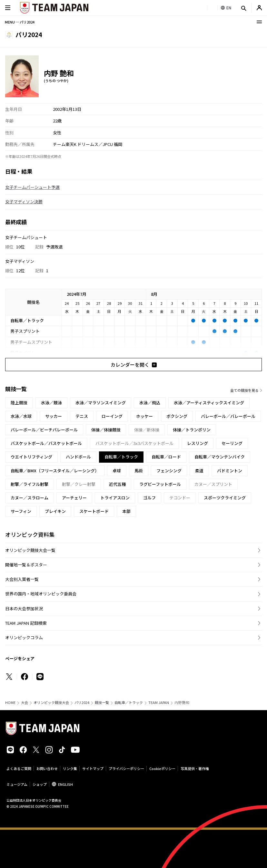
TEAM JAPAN (159, 703)
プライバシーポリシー (126, 768)
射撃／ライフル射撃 (30, 484)
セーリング (232, 443)
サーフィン (21, 511)
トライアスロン (115, 498)
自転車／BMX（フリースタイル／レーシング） (55, 471)
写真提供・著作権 (195, 768)
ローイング (112, 416)
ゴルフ (149, 498)
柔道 (199, 471)
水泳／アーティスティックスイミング (209, 403)
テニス (82, 416)
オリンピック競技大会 (51, 703)
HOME (10, 703)
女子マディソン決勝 (24, 202)
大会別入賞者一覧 (22, 579)
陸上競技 (19, 403)
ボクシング (177, 416)
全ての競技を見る (244, 390)
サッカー (54, 416)
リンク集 (70, 768)
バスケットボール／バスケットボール (46, 443)
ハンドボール (78, 457)
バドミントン (230, 471)
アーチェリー (74, 498)
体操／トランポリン (192, 430)
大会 (25, 703)
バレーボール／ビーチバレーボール (44, 430)
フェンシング (169, 471)
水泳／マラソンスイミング (101, 403)
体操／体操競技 (106, 430)
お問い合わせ (47, 768)
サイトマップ (93, 768)
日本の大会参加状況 (24, 608)
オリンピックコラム (24, 637)
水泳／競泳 (51, 403)
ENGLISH (65, 784)
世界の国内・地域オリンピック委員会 (41, 594)
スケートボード (94, 511)
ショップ (40, 784)
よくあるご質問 (19, 768)
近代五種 (117, 484)
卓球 (117, 471)
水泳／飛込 (150, 403)
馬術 (139, 471)
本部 (126, 511)
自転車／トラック (129, 703)
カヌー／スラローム (30, 498)
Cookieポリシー (162, 768)
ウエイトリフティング (31, 457)
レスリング (198, 443)
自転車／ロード (166, 457)
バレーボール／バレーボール (228, 416)
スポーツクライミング (225, 498)
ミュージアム (17, 784)
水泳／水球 (21, 416)
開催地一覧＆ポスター (26, 565)
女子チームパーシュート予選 (32, 187)
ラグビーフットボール (160, 484)
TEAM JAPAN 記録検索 (26, 623)
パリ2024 (82, 703)
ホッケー (144, 416)
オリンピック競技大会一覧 (30, 550)
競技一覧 (102, 703)
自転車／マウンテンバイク (220, 457)
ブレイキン (55, 511)
